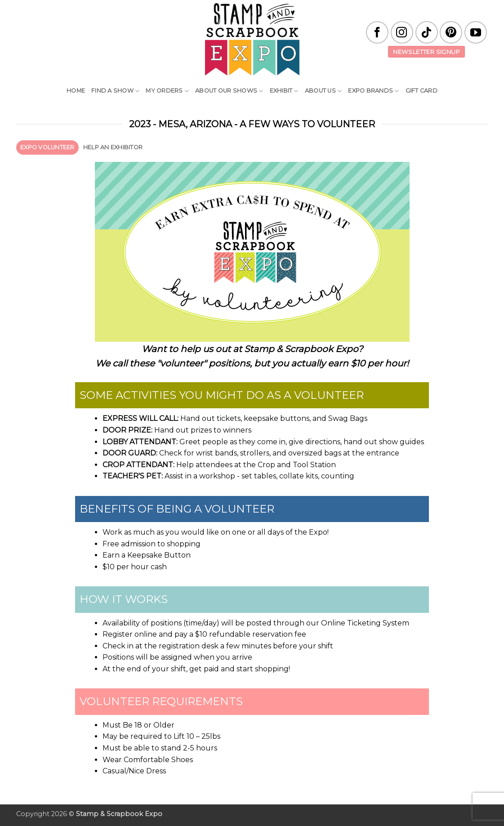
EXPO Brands (373, 91)
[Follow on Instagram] (402, 32)
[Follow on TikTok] (427, 32)
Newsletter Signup (426, 52)
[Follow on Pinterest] (451, 32)
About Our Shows (229, 91)
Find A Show (115, 91)
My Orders (167, 91)
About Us (323, 91)
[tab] (48, 147)
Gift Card (421, 91)
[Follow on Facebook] (377, 32)
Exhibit (284, 91)
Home (76, 91)
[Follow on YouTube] (476, 32)
